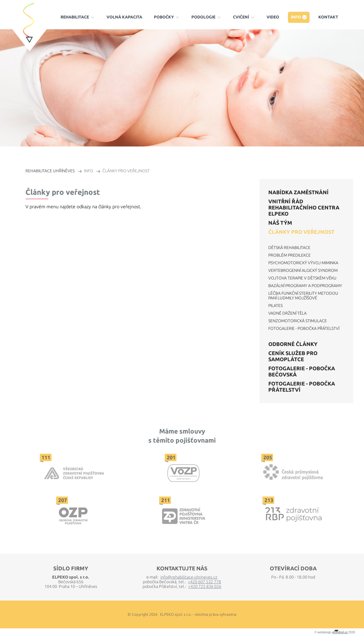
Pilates (275, 306)
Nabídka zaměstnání (298, 192)
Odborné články (293, 344)
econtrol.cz (340, 632)
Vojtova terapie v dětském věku (302, 278)
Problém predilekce (290, 255)
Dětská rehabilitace (289, 248)
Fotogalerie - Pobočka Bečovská (302, 371)
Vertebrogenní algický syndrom (303, 270)
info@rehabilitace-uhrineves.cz (189, 577)
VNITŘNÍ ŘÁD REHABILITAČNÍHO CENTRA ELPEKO (304, 207)
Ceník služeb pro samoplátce (293, 356)
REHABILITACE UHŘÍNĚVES (50, 171)
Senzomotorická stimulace (298, 321)
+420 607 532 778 (204, 582)
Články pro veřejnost (301, 232)
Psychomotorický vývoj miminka (303, 263)
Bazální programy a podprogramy (305, 286)
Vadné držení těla (287, 313)
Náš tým (280, 223)
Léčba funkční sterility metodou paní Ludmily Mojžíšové (303, 296)
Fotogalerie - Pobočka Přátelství (304, 328)
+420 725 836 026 (205, 586)
